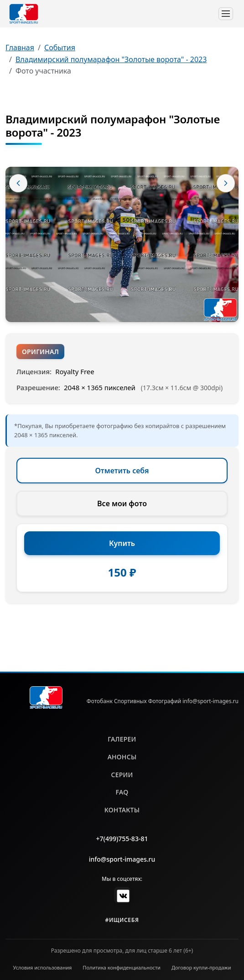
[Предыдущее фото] (18, 183)
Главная (20, 48)
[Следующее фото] (226, 183)
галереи (122, 739)
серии (122, 775)
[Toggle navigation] (226, 14)
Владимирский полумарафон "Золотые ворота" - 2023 (111, 59)
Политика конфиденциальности (122, 967)
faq (122, 792)
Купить (122, 543)
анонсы (122, 757)
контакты (122, 810)
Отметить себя (122, 471)
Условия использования (43, 967)
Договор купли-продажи (201, 967)
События (60, 48)
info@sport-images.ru (122, 859)
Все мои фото (122, 503)
